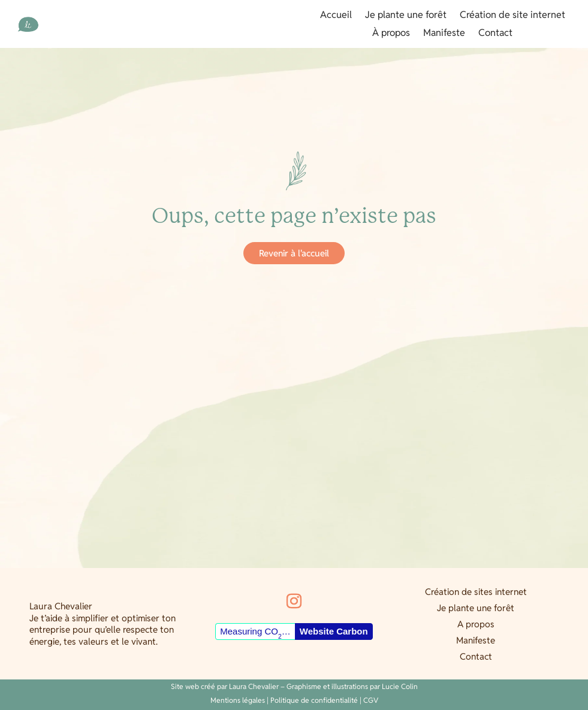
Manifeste (444, 34)
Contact (495, 34)
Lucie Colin (400, 686)
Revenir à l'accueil (294, 253)
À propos (391, 34)
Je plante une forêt (406, 16)
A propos (476, 624)
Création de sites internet (476, 592)
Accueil (336, 16)
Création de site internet (512, 16)
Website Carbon (334, 631)
